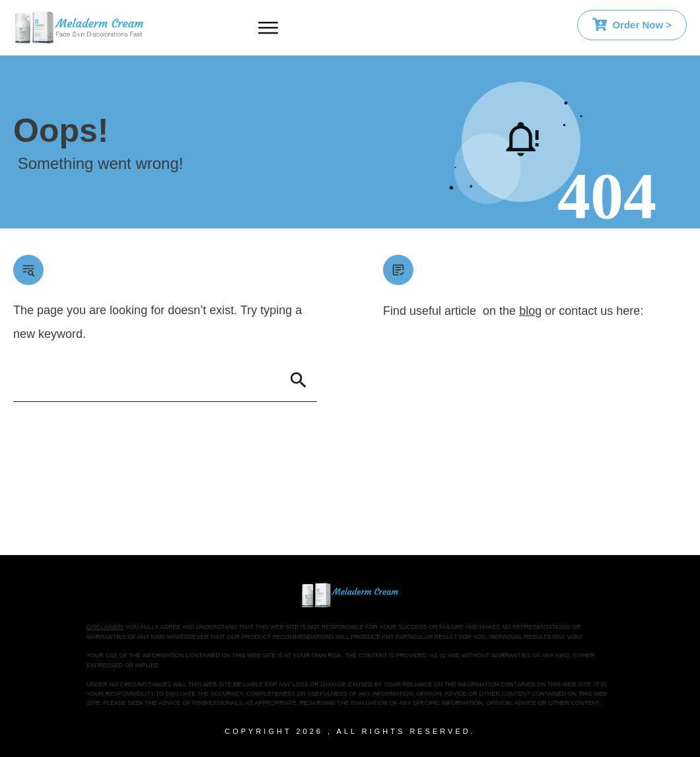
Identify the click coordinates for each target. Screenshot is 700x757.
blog (530, 311)
